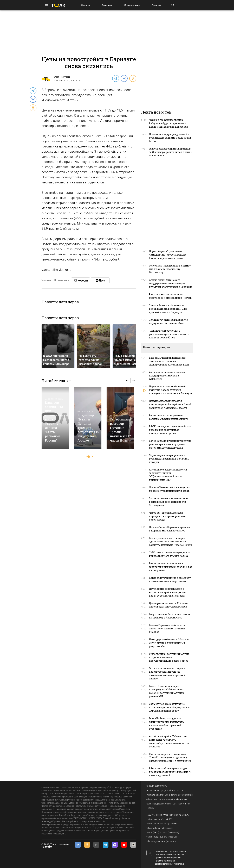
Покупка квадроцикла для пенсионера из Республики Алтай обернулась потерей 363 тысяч (170, 404)
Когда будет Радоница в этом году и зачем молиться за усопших (170, 579)
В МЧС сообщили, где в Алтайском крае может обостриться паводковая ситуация (170, 430)
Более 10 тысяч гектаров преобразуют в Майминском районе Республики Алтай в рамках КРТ (167, 691)
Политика (156, 5)
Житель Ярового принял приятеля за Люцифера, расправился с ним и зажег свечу (171, 152)
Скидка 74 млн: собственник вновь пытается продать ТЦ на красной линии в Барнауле (168, 309)
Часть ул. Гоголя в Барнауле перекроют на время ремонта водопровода (167, 516)
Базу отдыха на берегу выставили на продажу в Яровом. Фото (170, 616)
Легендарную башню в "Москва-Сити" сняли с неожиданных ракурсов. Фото (169, 643)
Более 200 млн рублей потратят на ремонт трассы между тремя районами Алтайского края (170, 444)
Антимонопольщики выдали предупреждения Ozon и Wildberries (167, 376)
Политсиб (58, 80)
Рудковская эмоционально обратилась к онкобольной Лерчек (170, 296)
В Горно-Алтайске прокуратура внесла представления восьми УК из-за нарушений (170, 772)
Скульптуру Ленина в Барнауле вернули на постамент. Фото (168, 321)
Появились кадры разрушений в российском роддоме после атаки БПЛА (170, 138)
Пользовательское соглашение (170, 855)
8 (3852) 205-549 (159, 837)
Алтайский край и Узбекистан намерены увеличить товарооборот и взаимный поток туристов (169, 741)
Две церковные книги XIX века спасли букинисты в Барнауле (168, 605)
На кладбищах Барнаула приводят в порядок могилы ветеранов (170, 529)
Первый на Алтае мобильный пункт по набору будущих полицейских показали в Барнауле (171, 390)
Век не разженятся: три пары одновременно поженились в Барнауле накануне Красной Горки (171, 541)
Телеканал (107, 5)
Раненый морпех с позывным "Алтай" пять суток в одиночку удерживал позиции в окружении (170, 757)
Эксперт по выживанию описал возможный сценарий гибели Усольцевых (169, 502)
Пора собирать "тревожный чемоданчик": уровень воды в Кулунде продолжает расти (167, 255)
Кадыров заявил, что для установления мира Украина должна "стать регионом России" (56, 421)
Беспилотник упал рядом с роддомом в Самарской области (169, 417)
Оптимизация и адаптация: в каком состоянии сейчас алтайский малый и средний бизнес (167, 673)
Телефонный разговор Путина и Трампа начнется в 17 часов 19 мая (120, 430)
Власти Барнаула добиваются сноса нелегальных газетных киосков (167, 628)
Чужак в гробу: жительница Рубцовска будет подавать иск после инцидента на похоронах (168, 123)
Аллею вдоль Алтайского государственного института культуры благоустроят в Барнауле (171, 283)
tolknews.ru (161, 786)
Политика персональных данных (171, 852)
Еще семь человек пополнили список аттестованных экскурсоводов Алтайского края (169, 361)
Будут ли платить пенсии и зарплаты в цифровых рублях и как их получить (171, 567)
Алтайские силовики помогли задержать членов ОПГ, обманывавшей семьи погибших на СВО (168, 475)
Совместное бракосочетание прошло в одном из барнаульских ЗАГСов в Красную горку (170, 707)
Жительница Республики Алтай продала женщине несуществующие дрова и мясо (169, 657)
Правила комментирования (168, 858)
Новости (85, 5)
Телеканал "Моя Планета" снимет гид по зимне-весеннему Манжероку (170, 269)
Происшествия (132, 5)
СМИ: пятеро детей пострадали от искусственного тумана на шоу (170, 554)
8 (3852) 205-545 (159, 833)
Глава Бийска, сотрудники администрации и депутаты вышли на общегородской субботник (167, 724)
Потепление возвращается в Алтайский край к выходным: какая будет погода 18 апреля (168, 592)
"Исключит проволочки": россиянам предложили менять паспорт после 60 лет (169, 334)
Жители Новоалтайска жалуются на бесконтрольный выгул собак (170, 489)
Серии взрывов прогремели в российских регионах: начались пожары (169, 459)
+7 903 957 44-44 (159, 824)
